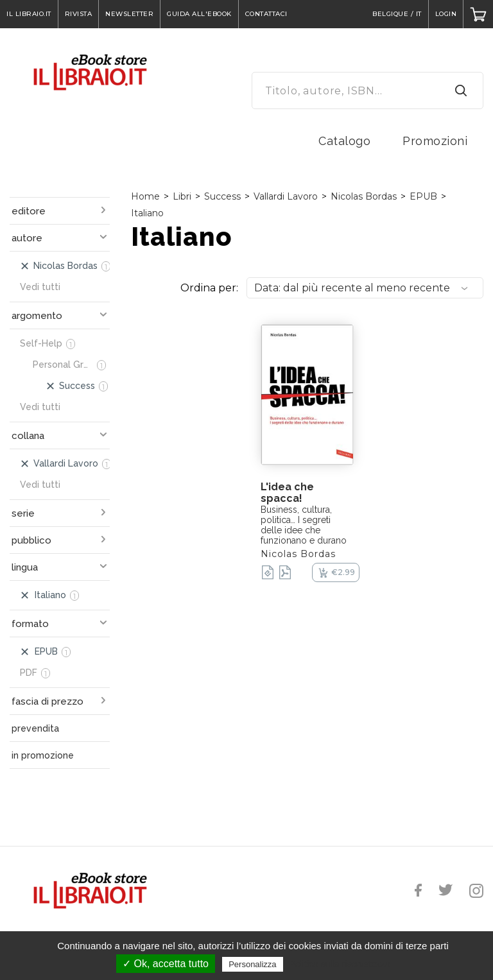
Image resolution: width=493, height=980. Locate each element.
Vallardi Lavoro (286, 196)
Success (222, 196)
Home (145, 196)
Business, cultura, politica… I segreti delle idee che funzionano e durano (304, 525)
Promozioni (435, 141)
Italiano (147, 213)
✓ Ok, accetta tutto (166, 964)
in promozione (43, 755)
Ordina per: (209, 288)
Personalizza (252, 964)
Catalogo (344, 141)
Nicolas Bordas (364, 196)
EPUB (423, 196)
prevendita (35, 728)
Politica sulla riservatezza (340, 964)
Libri (182, 196)
